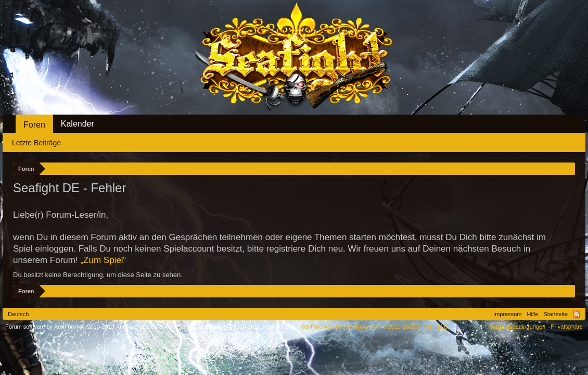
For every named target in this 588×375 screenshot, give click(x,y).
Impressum (507, 314)
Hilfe (533, 314)
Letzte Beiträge (36, 143)
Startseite (556, 314)
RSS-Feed (577, 314)
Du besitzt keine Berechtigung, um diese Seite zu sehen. (98, 275)
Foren (34, 125)
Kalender (78, 124)
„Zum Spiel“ (103, 260)
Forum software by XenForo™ (223, 327)
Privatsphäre (567, 327)
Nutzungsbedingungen (517, 327)
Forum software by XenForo (77, 327)
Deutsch (18, 314)
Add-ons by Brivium (375, 327)
